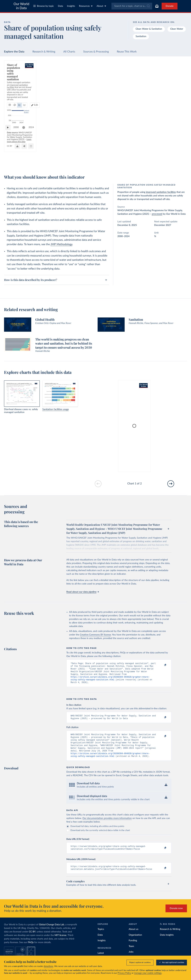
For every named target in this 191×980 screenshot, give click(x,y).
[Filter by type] (164, 104)
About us (133, 937)
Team (131, 954)
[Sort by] (161, 82)
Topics (101, 937)
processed (157, 214)
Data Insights (167, 943)
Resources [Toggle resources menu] (86, 6)
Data (60, 6)
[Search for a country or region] (164, 74)
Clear (180, 89)
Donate (170, 6)
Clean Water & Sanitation (149, 29)
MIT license (60, 943)
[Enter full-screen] (136, 162)
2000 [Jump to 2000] (18, 150)
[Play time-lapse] (10, 151)
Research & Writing (44, 52)
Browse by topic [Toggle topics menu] (44, 6)
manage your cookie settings (148, 973)
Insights (71, 6)
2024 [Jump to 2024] (134, 150)
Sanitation (141, 36)
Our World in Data (21, 6)
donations (48, 966)
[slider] (25, 151)
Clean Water (177, 29)
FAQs (31, 950)
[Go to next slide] (171, 484)
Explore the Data (14, 52)
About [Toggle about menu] (101, 6)
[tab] (14, 81)
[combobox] (132, 6)
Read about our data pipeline (83, 592)
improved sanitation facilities (161, 192)
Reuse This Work (127, 52)
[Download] (122, 162)
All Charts (69, 52)
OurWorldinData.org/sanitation (21, 163)
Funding (133, 948)
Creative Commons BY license (95, 635)
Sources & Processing (96, 52)
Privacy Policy (124, 973)
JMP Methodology (61, 244)
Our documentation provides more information (107, 825)
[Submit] (148, 6)
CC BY (39, 163)
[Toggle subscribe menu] (157, 6)
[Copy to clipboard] (162, 665)
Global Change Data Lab (52, 932)
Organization (135, 943)
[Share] (129, 162)
